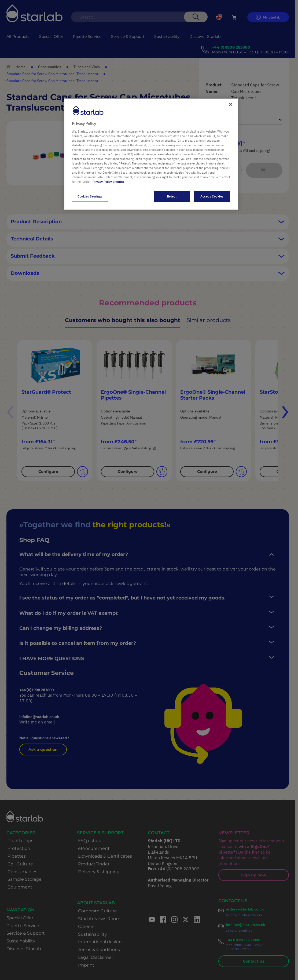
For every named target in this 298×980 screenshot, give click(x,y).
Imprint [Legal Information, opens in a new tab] (119, 182)
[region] (151, 154)
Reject (172, 196)
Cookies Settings (90, 196)
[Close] (231, 104)
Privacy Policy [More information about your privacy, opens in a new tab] (102, 182)
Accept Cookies (212, 196)
